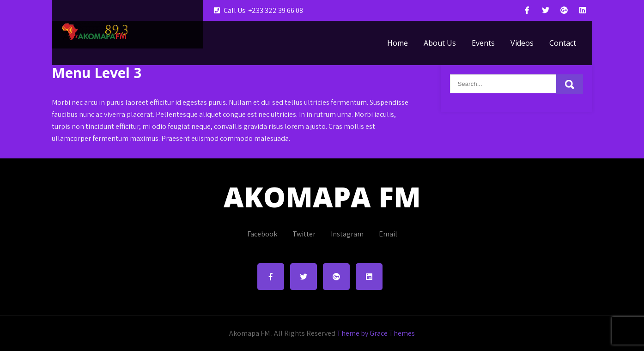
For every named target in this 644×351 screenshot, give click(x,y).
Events (483, 43)
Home (398, 43)
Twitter (304, 234)
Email (388, 234)
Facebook (262, 234)
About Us (440, 43)
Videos (522, 43)
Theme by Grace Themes (376, 333)
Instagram (347, 234)
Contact (563, 43)
